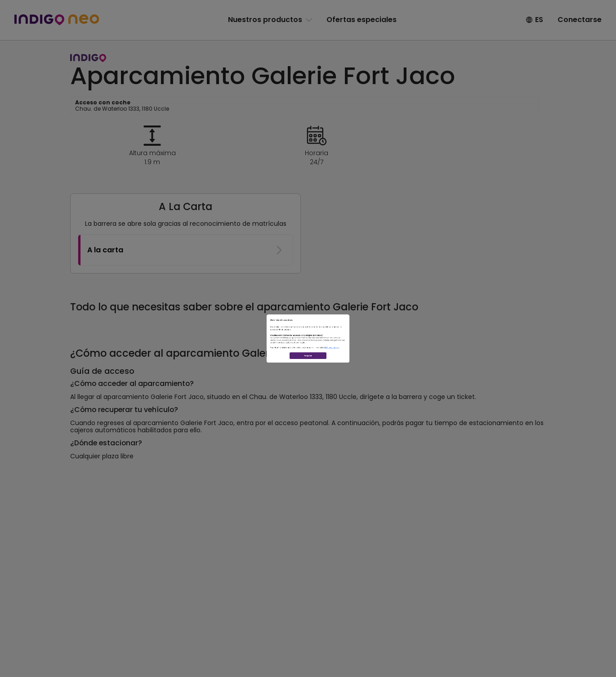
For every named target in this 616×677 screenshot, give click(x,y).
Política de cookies (402, 374)
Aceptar (308, 405)
